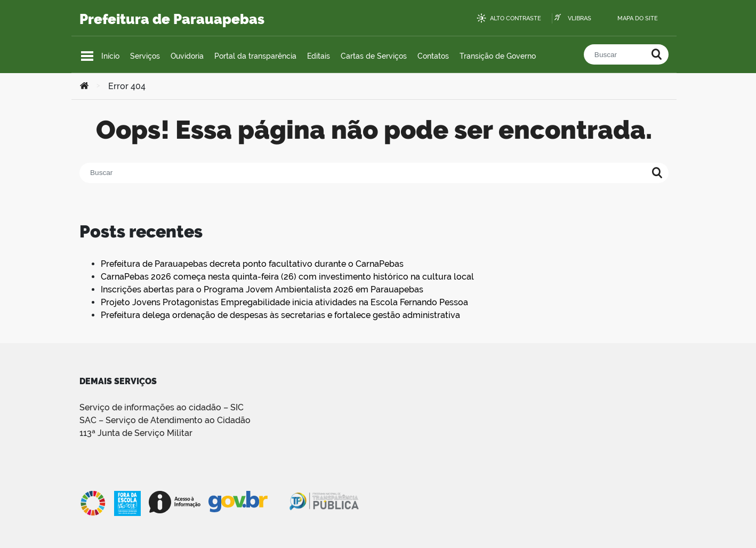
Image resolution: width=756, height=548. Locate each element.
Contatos (433, 56)
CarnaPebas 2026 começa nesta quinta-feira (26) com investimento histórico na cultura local (287, 277)
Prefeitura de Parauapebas (172, 19)
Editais (319, 56)
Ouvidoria (187, 56)
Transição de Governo (498, 56)
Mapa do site (638, 18)
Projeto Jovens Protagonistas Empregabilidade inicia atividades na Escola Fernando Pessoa (284, 302)
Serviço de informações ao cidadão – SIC (162, 407)
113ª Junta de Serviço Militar (136, 433)
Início (110, 56)
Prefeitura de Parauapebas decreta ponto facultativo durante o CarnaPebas (252, 264)
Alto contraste (516, 18)
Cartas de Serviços (374, 56)
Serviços (145, 56)
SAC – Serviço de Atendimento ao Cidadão (165, 420)
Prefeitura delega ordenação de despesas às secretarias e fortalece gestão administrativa (280, 315)
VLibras (580, 18)
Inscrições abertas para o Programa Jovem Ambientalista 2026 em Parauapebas (262, 289)
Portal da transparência (255, 56)
